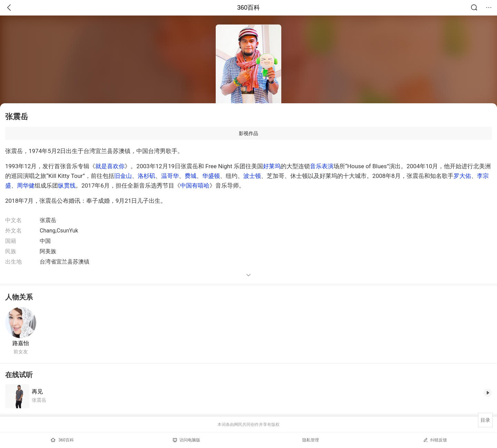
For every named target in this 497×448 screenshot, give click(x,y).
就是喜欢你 (110, 166)
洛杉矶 (147, 176)
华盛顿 (211, 176)
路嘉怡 (21, 343)
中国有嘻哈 (195, 185)
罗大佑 (462, 176)
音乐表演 (322, 166)
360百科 (248, 8)
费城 (191, 176)
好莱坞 (272, 166)
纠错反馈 (435, 440)
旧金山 (123, 176)
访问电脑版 (187, 440)
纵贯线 (67, 185)
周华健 (26, 185)
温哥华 (170, 176)
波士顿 (252, 176)
